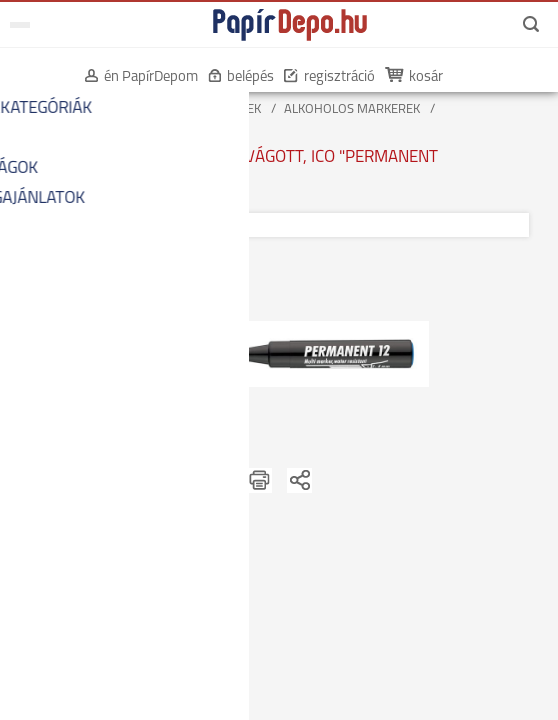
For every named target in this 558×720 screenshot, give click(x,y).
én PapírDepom (141, 77)
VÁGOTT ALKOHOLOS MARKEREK (107, 125)
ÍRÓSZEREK (143, 109)
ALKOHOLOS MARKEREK (352, 109)
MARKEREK (229, 109)
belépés (240, 77)
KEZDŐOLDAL (51, 109)
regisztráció (329, 77)
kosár (416, 77)
